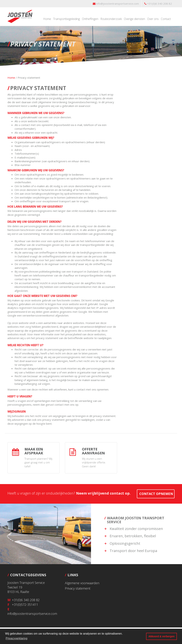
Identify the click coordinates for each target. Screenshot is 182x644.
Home (47, 19)
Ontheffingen (90, 19)
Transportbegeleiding (66, 19)
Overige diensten (134, 19)
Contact (166, 19)
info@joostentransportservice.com (32, 614)
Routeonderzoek (111, 19)
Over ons (153, 19)
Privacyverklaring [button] (17, 638)
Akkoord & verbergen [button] (161, 636)
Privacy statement (78, 588)
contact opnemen (156, 494)
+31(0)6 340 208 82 (26, 600)
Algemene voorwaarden (82, 583)
